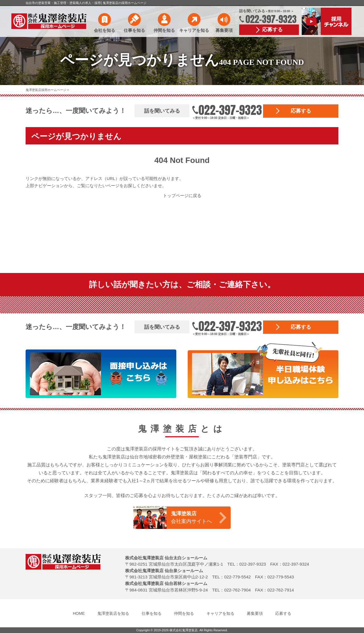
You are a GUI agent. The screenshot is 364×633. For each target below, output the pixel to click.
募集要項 (224, 30)
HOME (79, 613)
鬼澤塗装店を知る (113, 613)
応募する (272, 30)
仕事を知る (134, 30)
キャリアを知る (194, 30)
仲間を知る (164, 30)
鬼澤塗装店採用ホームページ (46, 90)
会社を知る (105, 30)
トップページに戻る (182, 196)
